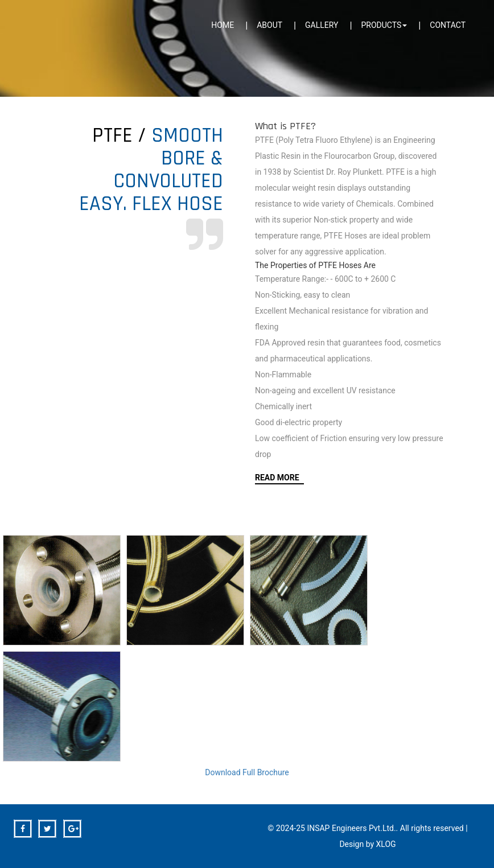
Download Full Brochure (247, 772)
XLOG (386, 844)
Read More (277, 478)
